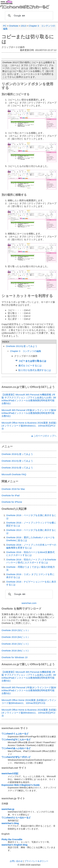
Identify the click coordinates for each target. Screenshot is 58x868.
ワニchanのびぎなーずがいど (16, 757)
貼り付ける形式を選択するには (35, 370)
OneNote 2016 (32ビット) (15, 644)
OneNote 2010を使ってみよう (17, 468)
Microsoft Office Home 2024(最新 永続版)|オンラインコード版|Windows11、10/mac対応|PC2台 (29, 702)
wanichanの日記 (10, 773)
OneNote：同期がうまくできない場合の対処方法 (31, 568)
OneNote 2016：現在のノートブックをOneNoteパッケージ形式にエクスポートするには (31, 561)
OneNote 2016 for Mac (13, 489)
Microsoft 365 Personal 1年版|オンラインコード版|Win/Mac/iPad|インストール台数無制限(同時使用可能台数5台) (29, 413)
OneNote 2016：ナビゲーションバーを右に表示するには (31, 583)
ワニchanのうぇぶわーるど (15, 734)
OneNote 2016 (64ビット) (15, 651)
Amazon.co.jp (10, 387)
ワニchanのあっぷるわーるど (16, 748)
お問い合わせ (16, 861)
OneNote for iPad (11, 495)
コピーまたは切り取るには (32, 361)
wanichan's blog (10, 823)
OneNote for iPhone (12, 502)
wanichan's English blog (14, 845)
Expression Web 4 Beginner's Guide (21, 785)
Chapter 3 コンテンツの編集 (26, 351)
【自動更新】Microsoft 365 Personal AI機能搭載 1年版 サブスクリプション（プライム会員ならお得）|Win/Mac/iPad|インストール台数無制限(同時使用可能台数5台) (29, 399)
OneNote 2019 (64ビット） (16, 637)
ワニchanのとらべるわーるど (16, 818)
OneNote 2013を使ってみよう (22, 346)
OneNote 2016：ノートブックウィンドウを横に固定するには (31, 524)
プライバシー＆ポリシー (36, 861)
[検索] (29, 16)
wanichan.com (29, 603)
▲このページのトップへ (44, 436)
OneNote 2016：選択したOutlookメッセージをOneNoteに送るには (30, 539)
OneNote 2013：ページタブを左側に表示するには (31, 531)
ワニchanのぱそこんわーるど (16, 739)
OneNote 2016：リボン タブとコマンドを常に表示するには (30, 576)
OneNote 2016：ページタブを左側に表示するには (31, 517)
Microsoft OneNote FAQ (14, 474)
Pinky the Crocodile (12, 839)
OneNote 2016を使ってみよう (17, 454)
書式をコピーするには (30, 366)
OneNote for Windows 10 (15, 657)
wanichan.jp (8, 809)
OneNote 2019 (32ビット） (16, 630)
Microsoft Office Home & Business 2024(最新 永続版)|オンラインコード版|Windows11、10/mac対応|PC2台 (29, 426)
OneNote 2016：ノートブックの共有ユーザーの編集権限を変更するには (31, 546)
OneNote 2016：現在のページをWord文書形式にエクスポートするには (30, 554)
